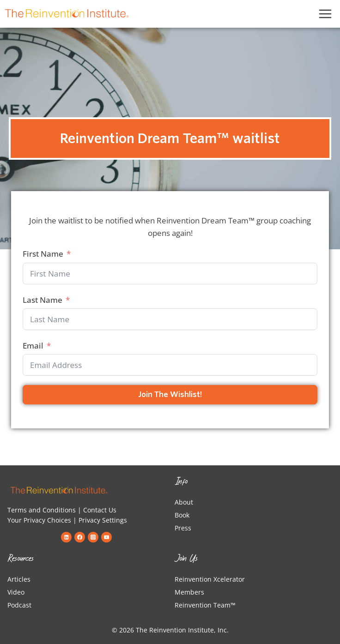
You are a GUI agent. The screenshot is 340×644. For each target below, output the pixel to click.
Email (33, 346)
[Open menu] (325, 14)
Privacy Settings (103, 520)
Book (182, 515)
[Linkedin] (66, 537)
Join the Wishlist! (170, 394)
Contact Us (100, 510)
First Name (43, 254)
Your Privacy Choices (39, 520)
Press (183, 528)
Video (16, 592)
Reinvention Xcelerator (210, 579)
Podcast (19, 605)
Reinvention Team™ (205, 605)
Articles (19, 579)
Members (189, 592)
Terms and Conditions (42, 510)
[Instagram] (93, 537)
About (184, 502)
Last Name (42, 300)
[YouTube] (106, 537)
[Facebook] (79, 537)
